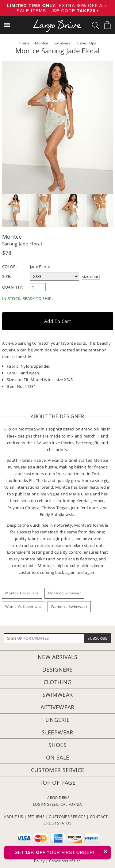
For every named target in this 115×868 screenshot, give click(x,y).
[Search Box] (95, 25)
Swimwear (58, 695)
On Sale (58, 757)
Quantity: (13, 287)
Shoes (57, 745)
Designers (57, 669)
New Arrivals (57, 657)
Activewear (57, 707)
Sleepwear (57, 732)
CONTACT (99, 817)
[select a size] (55, 276)
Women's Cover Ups (23, 606)
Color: (10, 267)
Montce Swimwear (64, 593)
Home (24, 43)
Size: (7, 276)
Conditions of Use (65, 861)
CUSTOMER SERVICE (67, 817)
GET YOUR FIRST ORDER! (63, 852)
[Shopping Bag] (107, 25)
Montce (12, 237)
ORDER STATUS (57, 823)
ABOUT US (14, 817)
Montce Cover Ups (22, 593)
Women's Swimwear (69, 606)
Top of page (57, 783)
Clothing (58, 682)
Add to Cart (58, 321)
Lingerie (58, 720)
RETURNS (36, 817)
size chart (91, 276)
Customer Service (58, 770)
